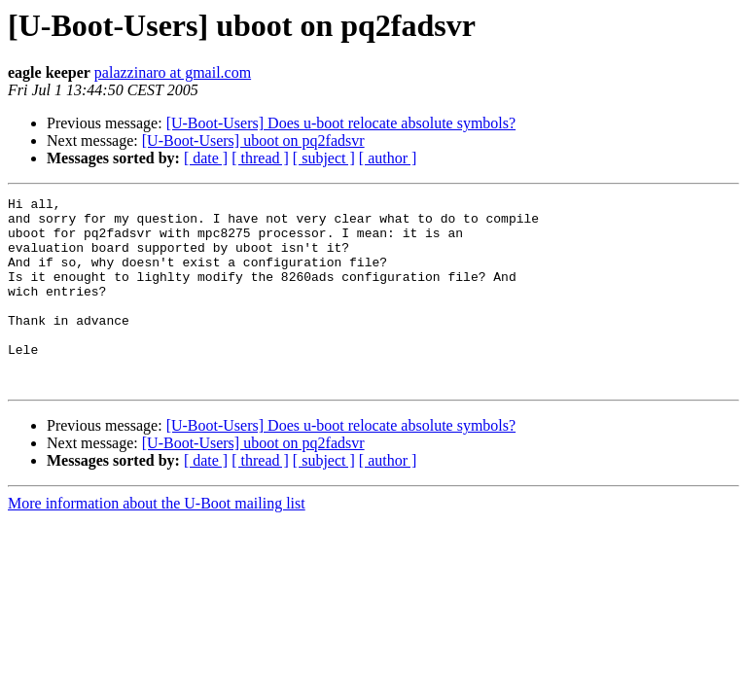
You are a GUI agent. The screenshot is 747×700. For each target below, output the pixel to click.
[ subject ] (324, 158)
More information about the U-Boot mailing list (157, 541)
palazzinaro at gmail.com (173, 72)
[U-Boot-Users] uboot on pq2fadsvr (253, 140)
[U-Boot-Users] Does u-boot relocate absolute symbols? (341, 123)
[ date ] (206, 158)
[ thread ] (260, 158)
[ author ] (388, 158)
